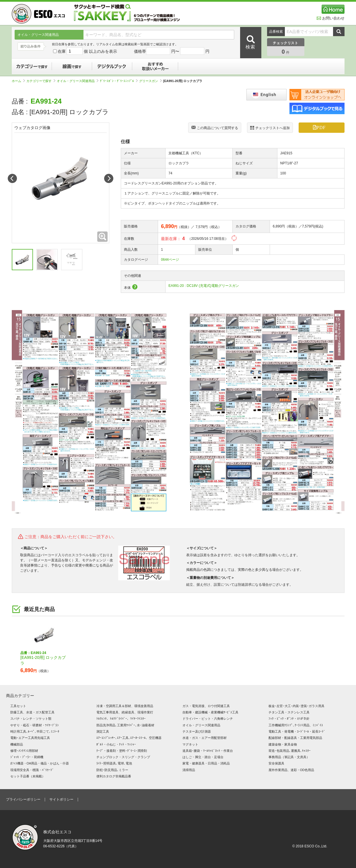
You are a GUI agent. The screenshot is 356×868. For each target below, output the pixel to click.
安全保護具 (276, 763)
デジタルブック (112, 66)
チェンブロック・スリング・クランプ (123, 757)
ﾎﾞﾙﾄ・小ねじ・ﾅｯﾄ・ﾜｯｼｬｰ (116, 744)
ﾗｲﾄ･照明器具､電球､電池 (114, 763)
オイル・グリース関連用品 (78, 81)
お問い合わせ (331, 18)
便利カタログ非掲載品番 (114, 776)
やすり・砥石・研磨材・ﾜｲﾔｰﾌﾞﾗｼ (35, 725)
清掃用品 (189, 770)
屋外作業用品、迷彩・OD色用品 (291, 770)
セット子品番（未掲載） (28, 776)
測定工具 (103, 731)
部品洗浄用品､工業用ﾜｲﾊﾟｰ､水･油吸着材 (125, 725)
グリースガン (150, 81)
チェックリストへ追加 (270, 128)
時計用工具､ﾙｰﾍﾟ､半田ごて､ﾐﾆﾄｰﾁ (35, 731)
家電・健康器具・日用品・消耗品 (206, 763)
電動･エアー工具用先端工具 (30, 738)
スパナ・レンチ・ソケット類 (31, 719)
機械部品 (17, 744)
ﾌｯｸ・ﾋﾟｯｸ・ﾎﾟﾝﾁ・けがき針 (289, 719)
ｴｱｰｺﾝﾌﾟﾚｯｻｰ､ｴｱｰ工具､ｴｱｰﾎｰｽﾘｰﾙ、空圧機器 (129, 738)
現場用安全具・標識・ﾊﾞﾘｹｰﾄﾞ (32, 770)
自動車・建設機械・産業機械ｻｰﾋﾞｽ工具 (210, 712)
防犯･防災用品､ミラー (112, 770)
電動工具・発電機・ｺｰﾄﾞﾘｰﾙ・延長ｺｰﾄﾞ (297, 731)
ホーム (18, 81)
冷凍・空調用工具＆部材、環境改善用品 (125, 706)
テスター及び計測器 (197, 731)
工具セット (18, 706)
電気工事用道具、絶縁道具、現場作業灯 (125, 712)
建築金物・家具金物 (283, 744)
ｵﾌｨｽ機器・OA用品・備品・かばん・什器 (40, 763)
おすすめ (155, 66)
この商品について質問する (215, 128)
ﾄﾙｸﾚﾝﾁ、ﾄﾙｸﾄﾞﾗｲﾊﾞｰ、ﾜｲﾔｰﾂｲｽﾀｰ (121, 719)
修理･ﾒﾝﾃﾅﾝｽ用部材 (24, 751)
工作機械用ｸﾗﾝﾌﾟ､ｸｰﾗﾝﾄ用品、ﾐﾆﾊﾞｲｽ (296, 725)
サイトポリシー (61, 799)
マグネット (190, 744)
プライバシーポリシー (23, 799)
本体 (131, 288)
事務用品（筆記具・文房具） (289, 757)
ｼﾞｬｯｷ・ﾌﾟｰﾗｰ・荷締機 (27, 757)
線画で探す (72, 66)
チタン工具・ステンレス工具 (289, 712)
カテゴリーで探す (32, 66)
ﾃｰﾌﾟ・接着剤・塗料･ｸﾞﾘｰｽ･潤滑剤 (122, 751)
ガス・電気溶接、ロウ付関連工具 (206, 706)
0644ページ (170, 260)
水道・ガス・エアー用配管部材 (205, 738)
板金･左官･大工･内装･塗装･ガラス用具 (296, 706)
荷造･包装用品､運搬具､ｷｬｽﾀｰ (290, 751)
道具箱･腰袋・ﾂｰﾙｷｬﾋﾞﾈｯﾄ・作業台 (208, 751)
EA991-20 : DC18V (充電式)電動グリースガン (204, 286)
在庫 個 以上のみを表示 (85, 51)
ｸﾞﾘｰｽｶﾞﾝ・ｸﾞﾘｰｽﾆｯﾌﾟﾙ (119, 81)
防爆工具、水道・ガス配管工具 (32, 712)
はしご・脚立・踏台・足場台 (203, 757)
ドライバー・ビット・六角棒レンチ (208, 719)
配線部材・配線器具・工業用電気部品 (295, 738)
